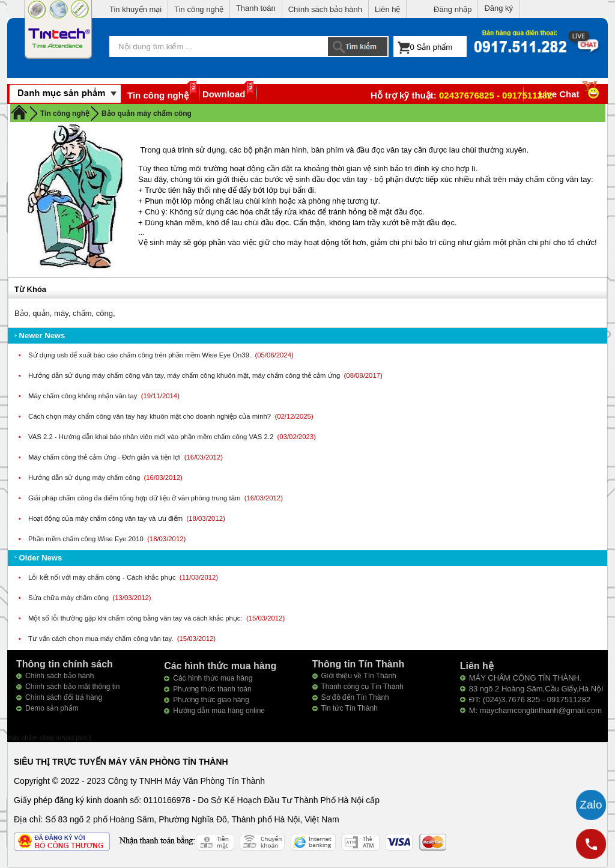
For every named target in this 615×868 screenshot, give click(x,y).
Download (224, 94)
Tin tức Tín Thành (350, 708)
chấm (82, 313)
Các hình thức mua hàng (213, 678)
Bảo (21, 313)
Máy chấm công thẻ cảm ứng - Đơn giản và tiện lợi (105, 457)
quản (41, 313)
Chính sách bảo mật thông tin (72, 687)
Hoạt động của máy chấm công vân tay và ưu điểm (106, 518)
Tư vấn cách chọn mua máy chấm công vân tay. (102, 639)
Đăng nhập (453, 9)
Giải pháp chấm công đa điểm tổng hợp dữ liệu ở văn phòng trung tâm (135, 498)
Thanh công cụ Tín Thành (362, 687)
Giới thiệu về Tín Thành (359, 676)
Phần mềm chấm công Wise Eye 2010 (87, 539)
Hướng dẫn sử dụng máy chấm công (85, 478)
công (105, 313)
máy (61, 313)
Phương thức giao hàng (211, 700)
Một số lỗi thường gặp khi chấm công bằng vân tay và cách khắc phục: (136, 618)
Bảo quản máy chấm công (147, 114)
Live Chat (570, 94)
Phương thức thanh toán (212, 689)
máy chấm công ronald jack (48, 738)
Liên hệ (387, 9)
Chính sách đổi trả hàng (64, 697)
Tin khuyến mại (135, 9)
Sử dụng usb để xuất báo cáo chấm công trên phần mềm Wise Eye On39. (141, 355)
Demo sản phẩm (52, 708)
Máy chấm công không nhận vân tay (84, 396)
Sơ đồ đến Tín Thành (355, 697)
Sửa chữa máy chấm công (69, 598)
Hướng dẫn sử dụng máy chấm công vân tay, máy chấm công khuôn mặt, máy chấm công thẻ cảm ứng (185, 375)
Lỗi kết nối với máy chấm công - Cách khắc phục (103, 577)
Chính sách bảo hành (325, 9)
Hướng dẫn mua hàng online (219, 711)
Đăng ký (498, 8)
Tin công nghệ (199, 9)
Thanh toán (256, 8)
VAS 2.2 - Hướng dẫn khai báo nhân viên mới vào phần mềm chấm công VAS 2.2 (152, 437)
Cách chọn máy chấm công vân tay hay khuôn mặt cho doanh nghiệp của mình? (150, 416)
